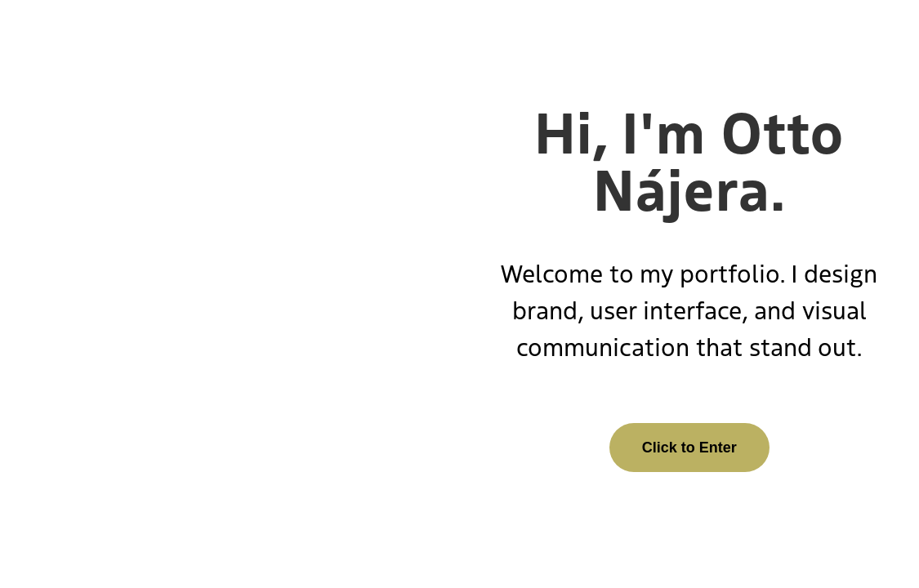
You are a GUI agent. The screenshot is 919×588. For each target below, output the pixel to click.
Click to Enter (689, 448)
